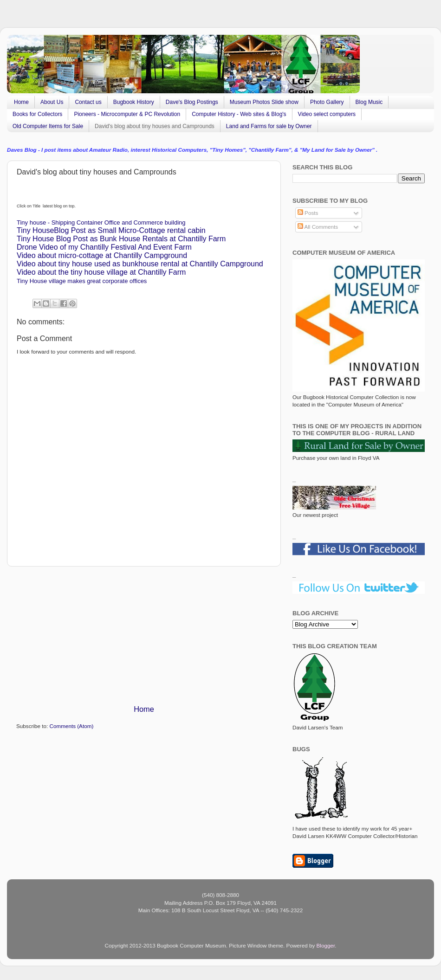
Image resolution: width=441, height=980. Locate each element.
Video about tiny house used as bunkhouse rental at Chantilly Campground (140, 264)
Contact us (88, 102)
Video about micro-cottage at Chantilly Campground (102, 255)
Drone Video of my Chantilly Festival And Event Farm (104, 247)
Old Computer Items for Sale (48, 126)
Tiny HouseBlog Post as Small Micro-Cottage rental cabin (111, 230)
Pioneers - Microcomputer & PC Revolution (127, 114)
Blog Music (369, 102)
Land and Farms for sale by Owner (269, 126)
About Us (52, 102)
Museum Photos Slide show (264, 102)
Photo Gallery (327, 102)
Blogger (326, 945)
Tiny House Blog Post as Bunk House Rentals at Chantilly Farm (121, 239)
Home (21, 102)
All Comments (318, 227)
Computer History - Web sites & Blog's (239, 114)
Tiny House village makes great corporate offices (82, 281)
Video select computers (327, 114)
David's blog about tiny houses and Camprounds (155, 126)
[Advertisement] (144, 635)
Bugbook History (134, 102)
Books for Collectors (37, 114)
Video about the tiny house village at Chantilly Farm (101, 272)
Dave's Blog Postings (192, 102)
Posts (308, 213)
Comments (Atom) (71, 726)
